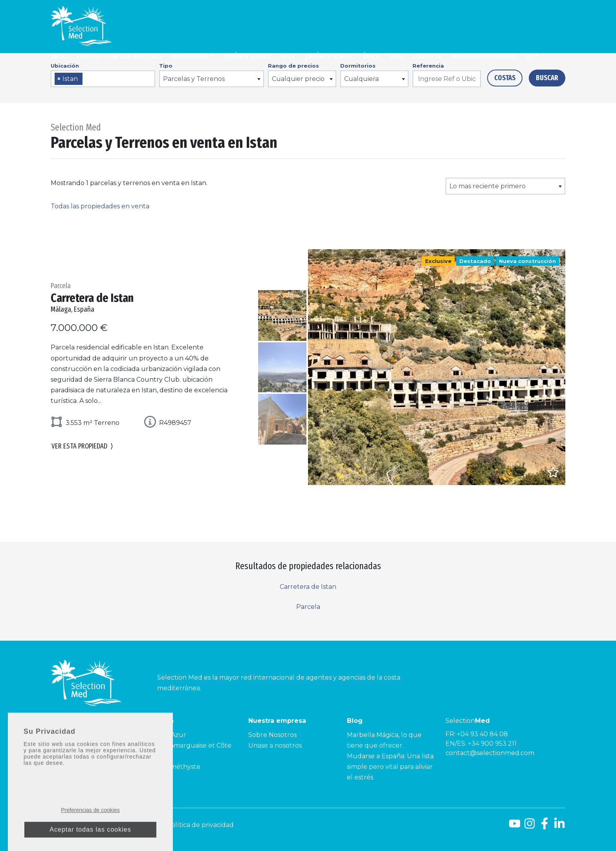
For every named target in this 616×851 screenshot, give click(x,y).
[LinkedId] (559, 826)
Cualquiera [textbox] (361, 79)
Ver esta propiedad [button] (82, 447)
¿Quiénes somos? (247, 56)
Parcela (308, 607)
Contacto (428, 56)
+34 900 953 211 (492, 743)
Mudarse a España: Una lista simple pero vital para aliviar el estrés (390, 767)
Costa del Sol (71, 735)
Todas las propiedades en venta (100, 206)
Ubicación (65, 66)
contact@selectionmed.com (490, 753)
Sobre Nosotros (272, 735)
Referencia (428, 66)
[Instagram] (530, 826)
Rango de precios (293, 66)
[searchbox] (87, 79)
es (530, 56)
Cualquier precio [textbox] (298, 79)
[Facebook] (544, 826)
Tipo (166, 66)
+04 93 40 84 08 (482, 734)
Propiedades (190, 56)
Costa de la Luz (74, 745)
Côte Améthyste (175, 767)
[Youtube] (515, 826)
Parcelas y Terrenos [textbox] (194, 79)
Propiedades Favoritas (484, 56)
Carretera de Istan (308, 587)
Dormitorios (358, 66)
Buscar (547, 78)
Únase (372, 56)
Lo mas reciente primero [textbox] (488, 186)
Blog (288, 56)
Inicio (59, 56)
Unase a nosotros (275, 745)
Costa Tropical (73, 756)
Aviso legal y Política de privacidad (180, 825)
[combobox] (103, 79)
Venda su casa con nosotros (119, 56)
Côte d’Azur (168, 735)
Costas (505, 78)
